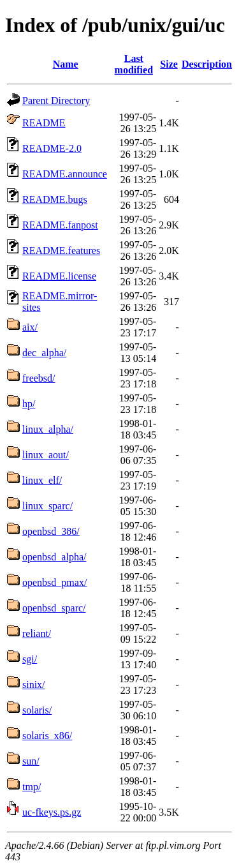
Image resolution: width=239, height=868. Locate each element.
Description (207, 64)
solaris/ (37, 710)
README (44, 123)
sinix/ (34, 685)
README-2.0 (52, 148)
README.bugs (55, 199)
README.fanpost (60, 225)
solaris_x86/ (47, 736)
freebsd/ (39, 378)
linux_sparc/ (47, 506)
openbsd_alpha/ (54, 557)
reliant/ (37, 633)
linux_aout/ (46, 455)
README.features (61, 251)
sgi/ (30, 659)
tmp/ (32, 787)
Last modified (134, 64)
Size (169, 64)
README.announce (65, 174)
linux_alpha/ (48, 429)
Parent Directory (56, 101)
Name (66, 64)
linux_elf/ (42, 480)
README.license (59, 276)
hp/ (29, 404)
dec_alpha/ (44, 353)
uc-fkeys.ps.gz (52, 812)
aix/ (30, 327)
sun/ (31, 761)
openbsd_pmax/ (54, 582)
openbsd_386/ (51, 531)
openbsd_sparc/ (54, 608)
